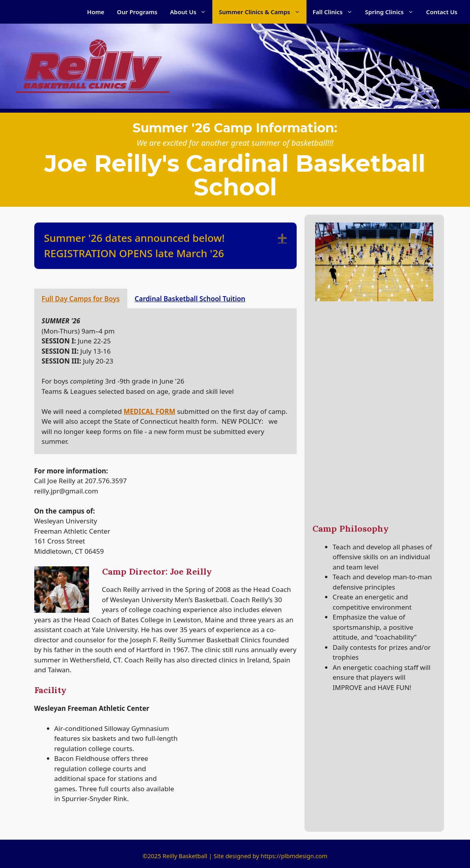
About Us (191, 12)
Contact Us (442, 12)
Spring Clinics (393, 12)
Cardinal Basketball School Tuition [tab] (190, 299)
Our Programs (137, 12)
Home (96, 12)
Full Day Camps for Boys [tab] (81, 299)
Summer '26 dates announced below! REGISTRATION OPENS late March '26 (135, 246)
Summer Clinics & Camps (262, 12)
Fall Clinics (336, 12)
